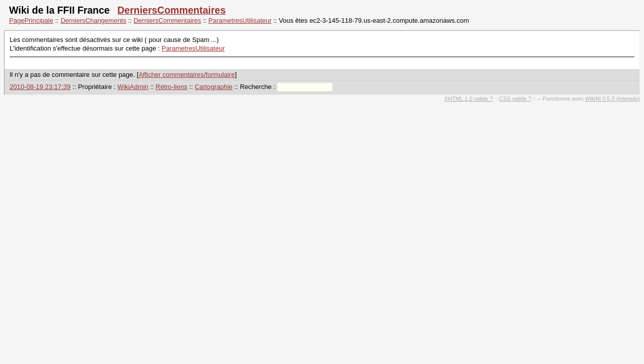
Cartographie (213, 87)
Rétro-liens (171, 87)
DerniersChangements (93, 20)
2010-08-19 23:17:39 (40, 87)
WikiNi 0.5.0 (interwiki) (612, 99)
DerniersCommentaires (171, 10)
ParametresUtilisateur (240, 20)
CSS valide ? (515, 99)
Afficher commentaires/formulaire (187, 75)
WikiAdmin (133, 87)
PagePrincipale (31, 20)
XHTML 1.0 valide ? (469, 99)
